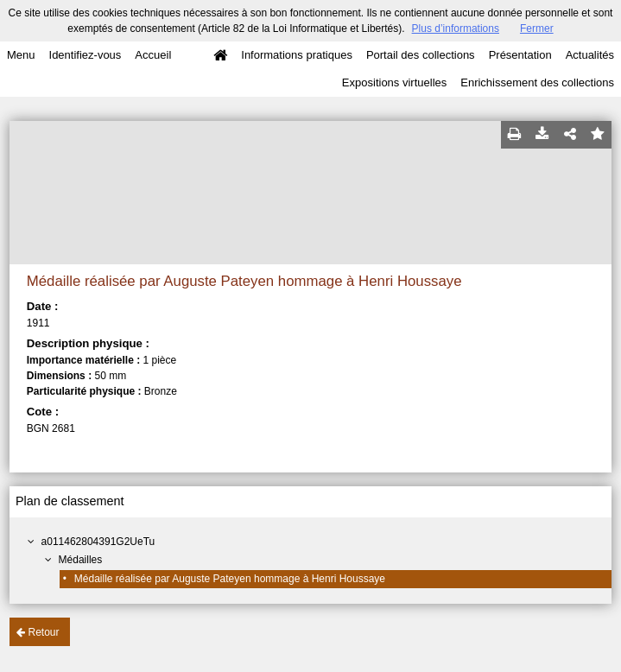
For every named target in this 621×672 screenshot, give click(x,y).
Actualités (590, 55)
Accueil (153, 55)
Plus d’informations (456, 29)
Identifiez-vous (86, 55)
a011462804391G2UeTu (98, 542)
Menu (21, 55)
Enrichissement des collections (537, 82)
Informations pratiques (297, 55)
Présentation (520, 55)
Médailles (81, 560)
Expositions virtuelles (394, 82)
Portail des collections (421, 55)
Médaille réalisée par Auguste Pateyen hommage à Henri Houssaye (230, 579)
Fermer (537, 29)
